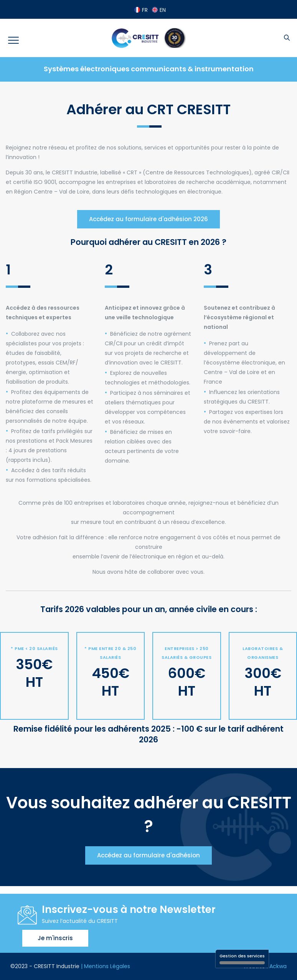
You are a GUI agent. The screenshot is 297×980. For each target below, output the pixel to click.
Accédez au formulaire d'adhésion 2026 (148, 219)
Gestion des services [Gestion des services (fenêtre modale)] (242, 959)
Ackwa (278, 966)
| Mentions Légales (106, 966)
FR (141, 10)
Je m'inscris (55, 938)
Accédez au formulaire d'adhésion (148, 855)
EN (159, 10)
